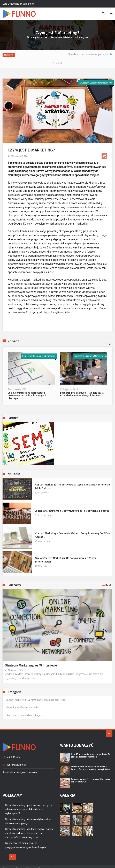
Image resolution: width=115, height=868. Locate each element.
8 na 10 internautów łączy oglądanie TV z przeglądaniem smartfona (91, 751)
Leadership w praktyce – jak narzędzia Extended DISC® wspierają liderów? (82, 390)
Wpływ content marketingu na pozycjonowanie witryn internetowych (66, 556)
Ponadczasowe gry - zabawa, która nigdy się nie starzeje (91, 776)
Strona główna (34, 37)
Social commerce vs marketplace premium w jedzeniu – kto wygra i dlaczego (27, 392)
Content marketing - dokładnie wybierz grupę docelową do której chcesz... (73, 531)
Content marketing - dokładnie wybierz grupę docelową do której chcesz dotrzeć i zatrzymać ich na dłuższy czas (29, 829)
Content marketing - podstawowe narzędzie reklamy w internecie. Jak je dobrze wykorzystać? (29, 805)
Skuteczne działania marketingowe (70, 37)
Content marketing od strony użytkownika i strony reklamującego (72, 507)
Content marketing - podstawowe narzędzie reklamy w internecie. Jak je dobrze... (73, 482)
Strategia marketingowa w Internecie (31, 661)
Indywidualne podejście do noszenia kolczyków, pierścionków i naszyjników (90, 764)
